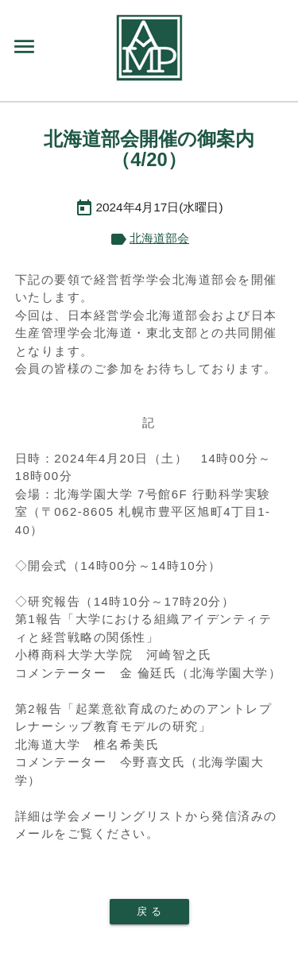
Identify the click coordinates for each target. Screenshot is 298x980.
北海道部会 (159, 238)
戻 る (149, 911)
